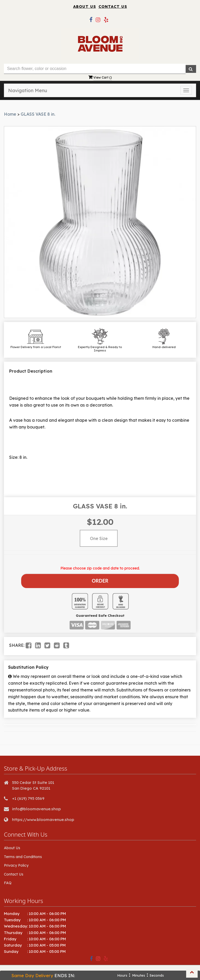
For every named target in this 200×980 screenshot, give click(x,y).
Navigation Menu (28, 90)
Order (100, 580)
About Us (85, 7)
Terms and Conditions (23, 855)
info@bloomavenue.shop (36, 807)
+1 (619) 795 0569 (28, 797)
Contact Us (113, 7)
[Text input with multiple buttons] (95, 69)
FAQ (8, 881)
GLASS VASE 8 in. (38, 114)
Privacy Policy (16, 864)
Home (10, 114)
